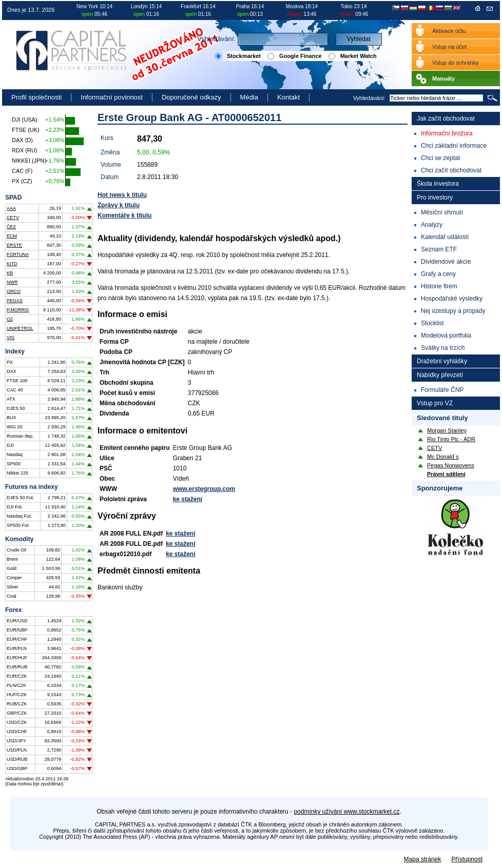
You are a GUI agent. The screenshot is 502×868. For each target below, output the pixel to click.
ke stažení (188, 499)
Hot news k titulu (122, 195)
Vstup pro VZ (435, 403)
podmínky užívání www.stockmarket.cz (346, 812)
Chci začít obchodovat (451, 170)
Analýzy (432, 225)
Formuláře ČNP (442, 390)
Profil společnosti (36, 97)
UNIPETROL (20, 328)
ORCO (14, 291)
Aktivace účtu (449, 31)
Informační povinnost (112, 97)
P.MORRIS (18, 310)
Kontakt (288, 97)
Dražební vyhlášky (442, 361)
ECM (12, 236)
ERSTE (14, 245)
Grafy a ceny (438, 274)
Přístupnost (467, 859)
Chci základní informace (454, 146)
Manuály (443, 78)
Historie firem (439, 286)
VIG (11, 338)
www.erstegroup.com (204, 489)
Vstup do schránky (456, 63)
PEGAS (15, 301)
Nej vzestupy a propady (453, 311)
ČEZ (11, 227)
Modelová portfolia (446, 336)
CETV (13, 218)
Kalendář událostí (445, 237)
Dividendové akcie (446, 262)
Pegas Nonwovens (451, 465)
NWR (12, 282)
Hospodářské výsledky (452, 299)
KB (10, 273)
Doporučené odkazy (191, 97)
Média (249, 97)
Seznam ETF (439, 249)
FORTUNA (18, 254)
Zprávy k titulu (119, 205)
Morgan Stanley (447, 430)
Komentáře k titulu (124, 215)
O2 (10, 319)
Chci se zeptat (440, 158)
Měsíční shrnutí (442, 212)
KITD (12, 264)
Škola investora (438, 184)
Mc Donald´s (443, 457)
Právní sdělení (446, 474)
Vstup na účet (449, 47)
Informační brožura (447, 133)
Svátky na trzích (443, 348)
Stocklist (432, 323)
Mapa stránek (423, 859)
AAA (11, 208)
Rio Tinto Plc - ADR (451, 439)
